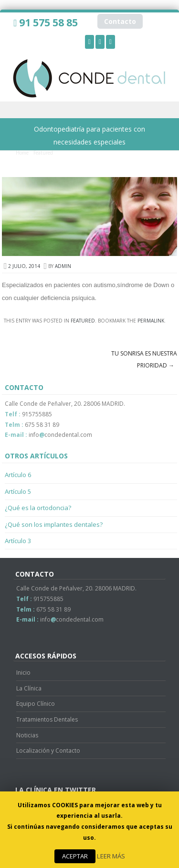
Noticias (27, 735)
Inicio (23, 673)
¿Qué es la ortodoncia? (38, 508)
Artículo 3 (18, 541)
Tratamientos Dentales (47, 719)
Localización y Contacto (48, 751)
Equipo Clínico (36, 704)
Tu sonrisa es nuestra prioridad (144, 359)
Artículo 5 (18, 491)
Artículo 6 (18, 475)
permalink (151, 321)
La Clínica (29, 688)
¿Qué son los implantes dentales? (54, 524)
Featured (43, 153)
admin (63, 266)
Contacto (120, 21)
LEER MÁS (111, 856)
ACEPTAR (75, 856)
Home (22, 153)
